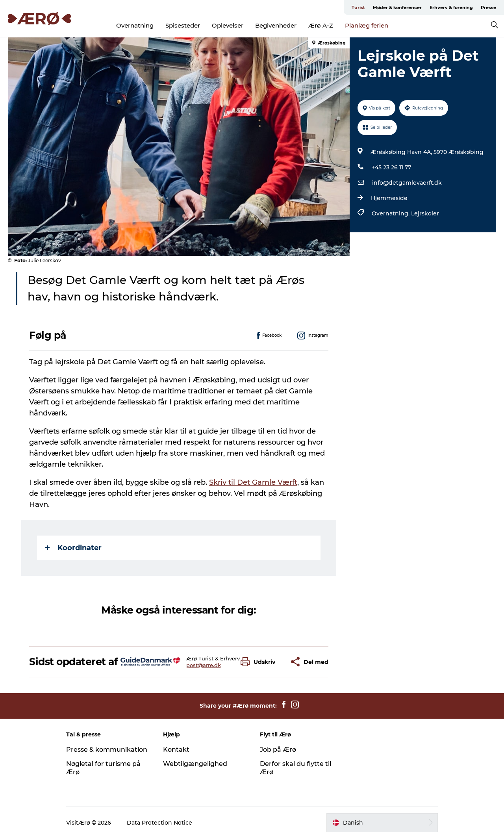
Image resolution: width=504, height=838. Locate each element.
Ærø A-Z (321, 25)
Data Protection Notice (159, 823)
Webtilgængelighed (195, 764)
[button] (260, 662)
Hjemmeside (389, 198)
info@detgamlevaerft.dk (407, 183)
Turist (358, 7)
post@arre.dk (204, 665)
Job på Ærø (278, 750)
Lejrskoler (425, 213)
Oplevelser (228, 25)
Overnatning (135, 25)
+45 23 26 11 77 (391, 167)
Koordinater (73, 548)
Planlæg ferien (367, 25)
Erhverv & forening (451, 7)
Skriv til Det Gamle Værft (253, 482)
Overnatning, (391, 213)
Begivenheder (276, 25)
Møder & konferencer (397, 7)
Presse (488, 7)
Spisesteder (183, 25)
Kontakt (176, 750)
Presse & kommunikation (107, 750)
